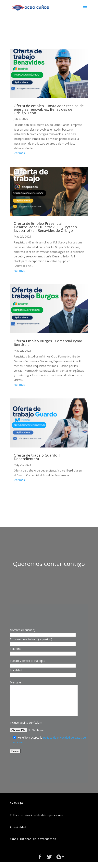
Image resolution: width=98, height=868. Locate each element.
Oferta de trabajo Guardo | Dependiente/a (37, 457)
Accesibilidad (18, 833)
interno (25, 845)
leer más (19, 153)
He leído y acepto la (30, 743)
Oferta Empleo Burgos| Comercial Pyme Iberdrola (48, 343)
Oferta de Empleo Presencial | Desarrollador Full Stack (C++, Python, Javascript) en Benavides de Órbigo (46, 227)
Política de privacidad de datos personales (37, 821)
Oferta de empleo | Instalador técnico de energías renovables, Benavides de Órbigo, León (49, 109)
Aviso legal (17, 809)
